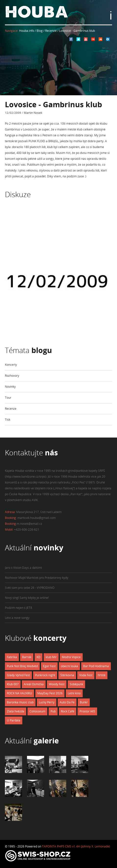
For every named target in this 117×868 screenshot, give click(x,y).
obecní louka (69, 666)
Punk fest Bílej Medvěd (22, 666)
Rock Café (68, 711)
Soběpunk (76, 684)
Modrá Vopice (71, 657)
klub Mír (51, 657)
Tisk (8, 420)
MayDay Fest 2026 (50, 693)
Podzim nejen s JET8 (19, 608)
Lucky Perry (47, 702)
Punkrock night (45, 675)
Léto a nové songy (17, 618)
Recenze (11, 409)
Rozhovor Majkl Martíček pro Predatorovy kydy (37, 578)
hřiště (102, 675)
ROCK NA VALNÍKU (19, 693)
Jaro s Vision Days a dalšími (23, 568)
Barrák (27, 657)
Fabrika (12, 657)
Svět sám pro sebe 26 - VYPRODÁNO (30, 588)
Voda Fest (86, 675)
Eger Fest (49, 666)
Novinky (10, 387)
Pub (53, 711)
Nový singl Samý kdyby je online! (27, 598)
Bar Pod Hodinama (96, 666)
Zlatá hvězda (16, 711)
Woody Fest (57, 684)
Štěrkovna (67, 675)
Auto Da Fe (67, 702)
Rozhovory (12, 376)
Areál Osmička (34, 684)
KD (39, 657)
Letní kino (74, 693)
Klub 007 (13, 684)
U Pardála (14, 720)
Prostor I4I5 (87, 711)
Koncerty (11, 365)
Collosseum (37, 711)
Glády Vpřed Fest (18, 675)
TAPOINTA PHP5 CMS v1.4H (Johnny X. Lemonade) (76, 846)
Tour (8, 398)
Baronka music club (20, 702)
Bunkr (84, 702)
